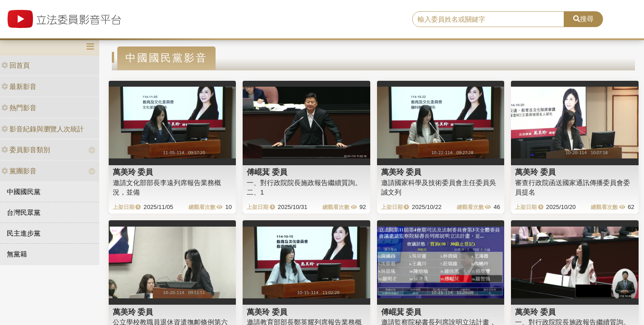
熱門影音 (19, 108)
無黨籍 (17, 254)
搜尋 (583, 19)
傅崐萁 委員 (267, 172)
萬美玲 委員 (133, 172)
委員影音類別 (26, 150)
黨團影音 (19, 171)
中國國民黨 (24, 192)
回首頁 (16, 65)
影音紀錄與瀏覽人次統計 (43, 129)
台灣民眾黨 (24, 212)
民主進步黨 (24, 233)
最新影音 (19, 86)
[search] (488, 19)
